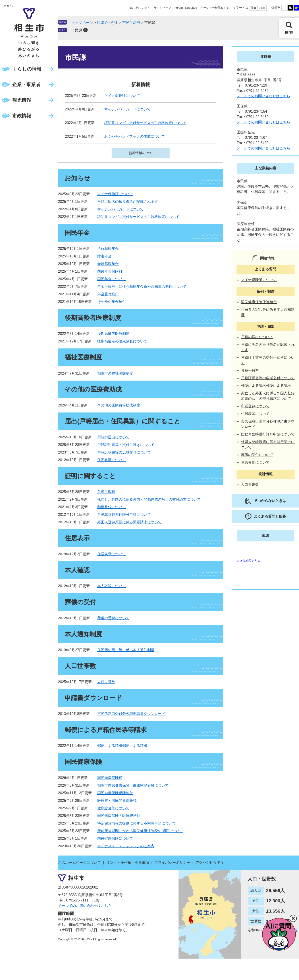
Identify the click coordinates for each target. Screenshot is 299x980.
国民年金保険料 (110, 271)
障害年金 (104, 256)
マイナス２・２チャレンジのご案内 (126, 846)
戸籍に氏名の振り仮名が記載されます (128, 202)
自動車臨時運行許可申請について (124, 515)
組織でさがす (108, 23)
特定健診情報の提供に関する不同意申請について (137, 823)
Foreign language (186, 8)
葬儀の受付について (113, 618)
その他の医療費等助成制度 (119, 405)
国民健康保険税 (110, 778)
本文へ (8, 6)
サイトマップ (162, 8)
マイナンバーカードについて (127, 109)
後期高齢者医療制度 (113, 334)
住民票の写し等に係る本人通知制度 (126, 650)
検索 (289, 28)
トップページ (82, 23)
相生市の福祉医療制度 (115, 373)
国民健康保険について (115, 838)
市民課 (77, 30)
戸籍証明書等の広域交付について (124, 452)
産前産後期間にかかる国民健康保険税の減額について (140, 831)
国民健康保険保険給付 (115, 793)
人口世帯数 (106, 682)
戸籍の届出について (113, 437)
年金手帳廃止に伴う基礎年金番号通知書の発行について (142, 287)
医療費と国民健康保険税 (117, 801)
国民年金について (112, 279)
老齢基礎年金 (108, 264)
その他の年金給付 (112, 302)
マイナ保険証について (122, 96)
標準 (262, 8)
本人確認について (112, 586)
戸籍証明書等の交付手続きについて (126, 445)
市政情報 (22, 116)
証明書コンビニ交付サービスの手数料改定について (145, 123)
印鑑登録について (112, 507)
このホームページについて (79, 863)
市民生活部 (131, 23)
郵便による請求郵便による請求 (122, 746)
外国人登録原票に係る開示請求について (129, 522)
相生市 (76, 878)
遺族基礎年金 (108, 249)
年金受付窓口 (108, 294)
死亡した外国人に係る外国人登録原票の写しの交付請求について (149, 499)
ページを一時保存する (215, 8)
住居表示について (112, 554)
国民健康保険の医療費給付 (119, 816)
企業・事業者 (26, 84)
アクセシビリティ (210, 863)
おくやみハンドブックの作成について (135, 136)
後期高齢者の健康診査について (122, 341)
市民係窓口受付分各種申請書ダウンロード (131, 714)
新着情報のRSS (141, 153)
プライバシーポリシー (172, 863)
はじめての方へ (140, 8)
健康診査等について (113, 808)
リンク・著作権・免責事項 (128, 863)
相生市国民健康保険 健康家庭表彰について (133, 785)
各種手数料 (106, 492)
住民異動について (112, 460)
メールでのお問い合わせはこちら (264, 96)
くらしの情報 (27, 69)
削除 (85, 30)
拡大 (253, 8)
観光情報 (22, 100)
